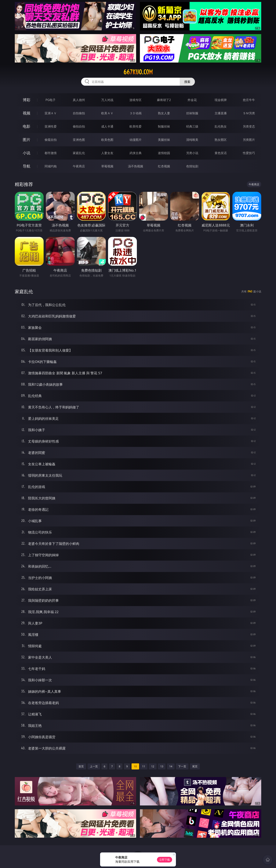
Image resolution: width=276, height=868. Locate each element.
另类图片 (249, 140)
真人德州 (79, 100)
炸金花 (192, 100)
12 (153, 766)
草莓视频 (107, 166)
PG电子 (51, 100)
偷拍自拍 (79, 126)
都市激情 (51, 153)
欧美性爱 (136, 126)
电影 (27, 126)
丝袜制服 (192, 113)
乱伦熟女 (221, 126)
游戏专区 (136, 100)
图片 (27, 140)
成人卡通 (107, 126)
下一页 (182, 766)
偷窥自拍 (51, 140)
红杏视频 (164, 166)
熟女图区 (221, 140)
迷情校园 (164, 153)
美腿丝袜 (164, 140)
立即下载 (165, 860)
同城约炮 (51, 166)
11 (144, 766)
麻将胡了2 (164, 100)
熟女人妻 (164, 113)
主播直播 (221, 113)
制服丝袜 (164, 126)
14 (171, 766)
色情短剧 (192, 166)
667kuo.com (138, 72)
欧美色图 (107, 140)
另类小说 (192, 153)
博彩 (27, 100)
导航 (27, 166)
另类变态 (249, 126)
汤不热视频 (136, 166)
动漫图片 (136, 140)
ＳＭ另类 (249, 113)
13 (162, 766)
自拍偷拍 (79, 113)
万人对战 (107, 100)
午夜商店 (79, 166)
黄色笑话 (221, 153)
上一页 (94, 766)
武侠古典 (136, 153)
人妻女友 (107, 153)
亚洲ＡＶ (51, 113)
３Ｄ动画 (136, 113)
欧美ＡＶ (107, 113)
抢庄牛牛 (249, 100)
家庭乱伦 (79, 153)
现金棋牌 (221, 100)
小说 (27, 153)
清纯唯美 (192, 140)
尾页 (195, 766)
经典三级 (192, 126)
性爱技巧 (249, 153)
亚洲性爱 (51, 126)
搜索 (187, 82)
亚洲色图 (79, 140)
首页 (81, 766)
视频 (27, 113)
